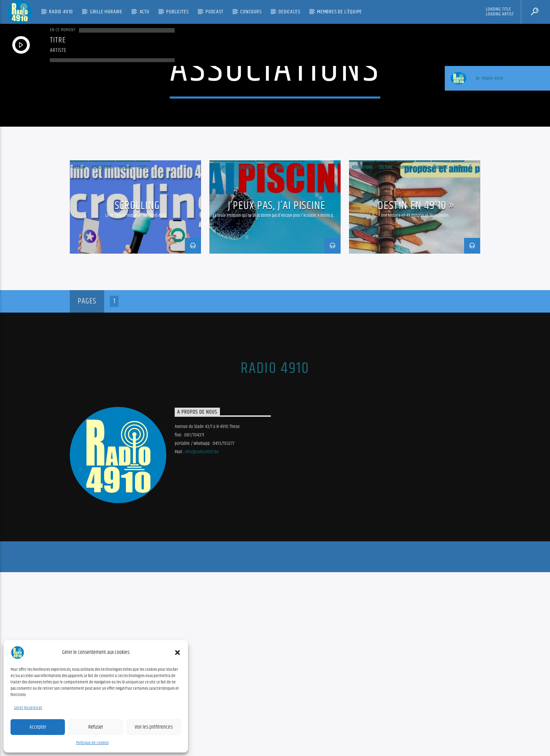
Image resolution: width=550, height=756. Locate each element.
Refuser (96, 727)
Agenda (79, 351)
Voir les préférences (154, 727)
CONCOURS (251, 12)
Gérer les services (28, 708)
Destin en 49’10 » (416, 390)
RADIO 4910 (61, 12)
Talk (298, 351)
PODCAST (214, 12)
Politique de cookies (92, 743)
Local (143, 351)
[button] (177, 653)
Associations (102, 351)
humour (405, 351)
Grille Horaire (106, 12)
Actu (145, 12)
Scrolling (137, 390)
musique (281, 351)
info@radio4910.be (202, 636)
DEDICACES (289, 12)
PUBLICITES (177, 12)
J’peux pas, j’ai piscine (277, 390)
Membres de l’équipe (340, 12)
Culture (125, 351)
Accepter (38, 727)
